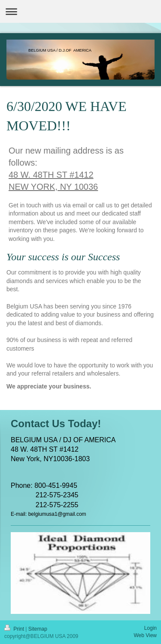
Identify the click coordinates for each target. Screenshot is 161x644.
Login (150, 628)
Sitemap (38, 629)
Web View (145, 635)
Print (15, 629)
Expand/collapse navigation (80, 11)
